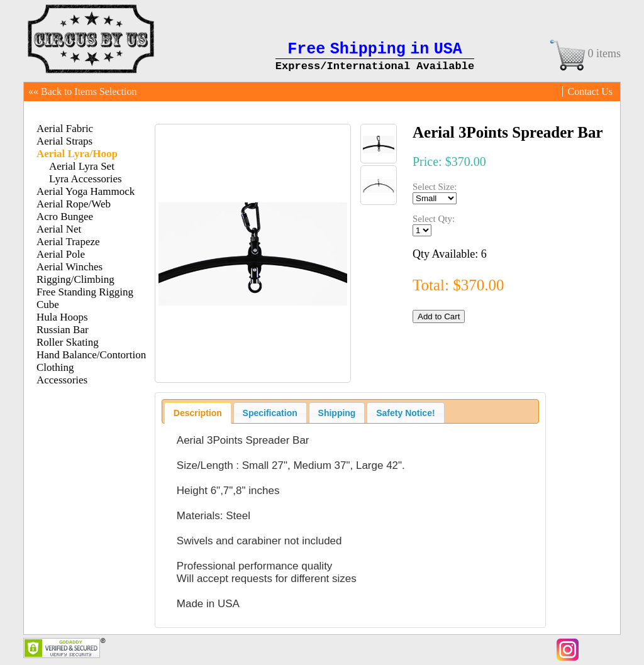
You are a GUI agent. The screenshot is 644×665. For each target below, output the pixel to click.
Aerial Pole (61, 254)
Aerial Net (59, 229)
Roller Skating (68, 342)
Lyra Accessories (86, 179)
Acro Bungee (65, 217)
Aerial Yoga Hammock (86, 191)
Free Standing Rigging (85, 292)
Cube (48, 305)
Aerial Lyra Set (82, 166)
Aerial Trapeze (68, 242)
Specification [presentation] (270, 413)
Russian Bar (63, 330)
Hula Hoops (62, 317)
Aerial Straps (64, 141)
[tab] (198, 413)
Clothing (55, 367)
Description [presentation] (198, 413)
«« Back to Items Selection (82, 91)
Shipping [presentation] (337, 413)
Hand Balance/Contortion (91, 355)
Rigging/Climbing (75, 279)
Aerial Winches (69, 267)
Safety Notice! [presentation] (405, 413)
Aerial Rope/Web (74, 204)
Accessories (62, 380)
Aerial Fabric (65, 129)
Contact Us (590, 91)
